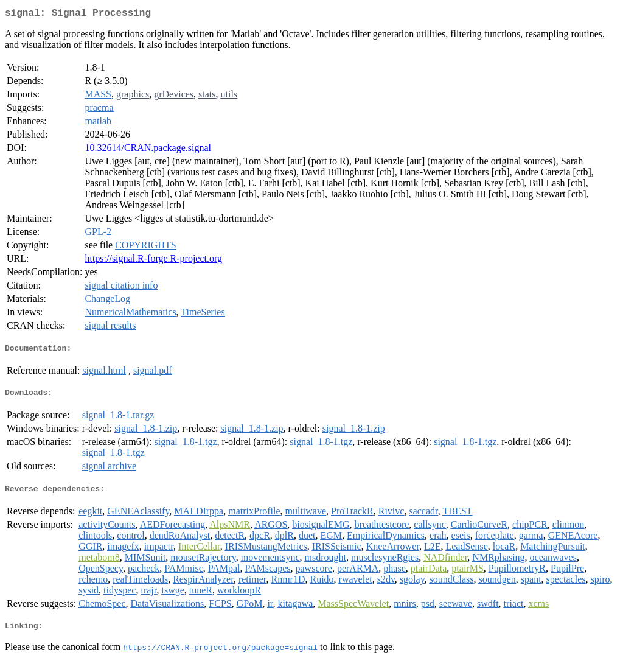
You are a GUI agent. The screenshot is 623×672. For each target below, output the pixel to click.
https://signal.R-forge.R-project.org (153, 261)
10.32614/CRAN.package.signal (148, 150)
